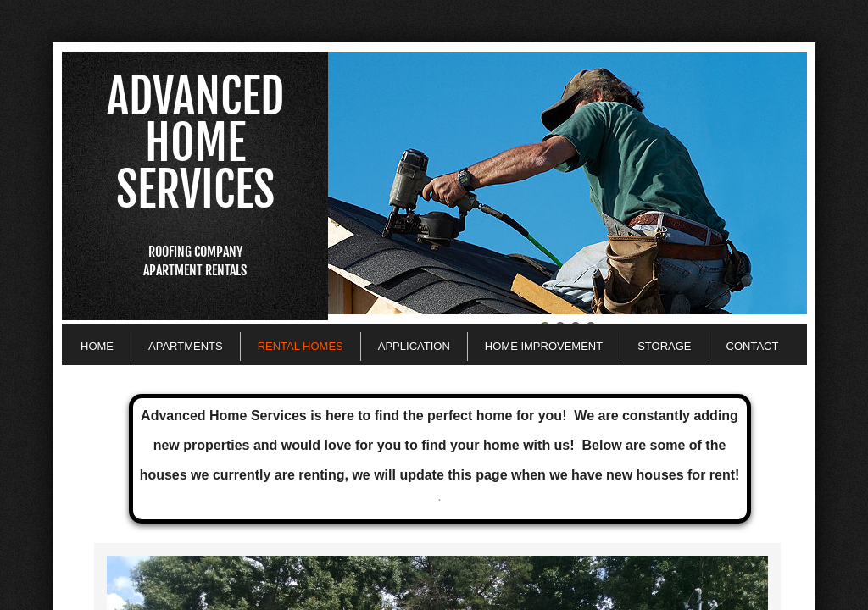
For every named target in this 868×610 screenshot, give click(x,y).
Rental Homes (300, 346)
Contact (753, 346)
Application (414, 346)
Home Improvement (544, 346)
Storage (664, 346)
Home (97, 346)
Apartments (186, 346)
